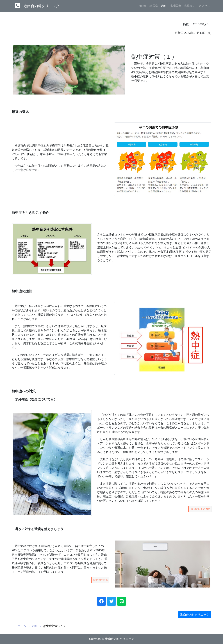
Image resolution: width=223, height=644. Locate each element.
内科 (165, 5)
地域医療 (175, 6)
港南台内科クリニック (42, 6)
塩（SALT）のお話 (200, 509)
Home (143, 6)
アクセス (204, 6)
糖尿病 (154, 6)
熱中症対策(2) (100, 580)
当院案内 (190, 6)
